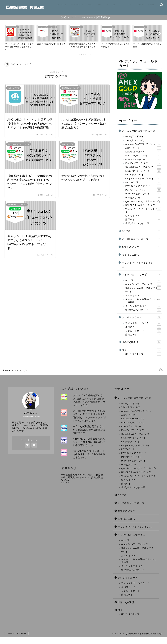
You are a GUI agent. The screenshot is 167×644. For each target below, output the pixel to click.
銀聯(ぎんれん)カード (143, 315)
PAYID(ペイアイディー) (143, 191)
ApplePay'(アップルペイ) (143, 289)
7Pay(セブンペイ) (143, 146)
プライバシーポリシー (17, 640)
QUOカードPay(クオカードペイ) (143, 207)
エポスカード (143, 332)
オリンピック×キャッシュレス (142, 270)
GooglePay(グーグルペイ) (143, 172)
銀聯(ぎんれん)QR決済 (143, 229)
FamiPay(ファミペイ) (143, 168)
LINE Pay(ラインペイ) (77, 5)
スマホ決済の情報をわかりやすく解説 (145, 5)
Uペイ (143, 297)
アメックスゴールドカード (143, 328)
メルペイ (65, 489)
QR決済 (142, 236)
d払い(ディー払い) (143, 165)
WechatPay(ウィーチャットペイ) (143, 215)
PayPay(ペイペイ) (61, 5)
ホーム (49, 5)
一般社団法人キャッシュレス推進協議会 (82, 484)
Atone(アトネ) (143, 153)
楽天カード (143, 340)
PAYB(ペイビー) (143, 188)
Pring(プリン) (143, 203)
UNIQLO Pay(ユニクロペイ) (143, 210)
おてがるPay (143, 301)
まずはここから (142, 260)
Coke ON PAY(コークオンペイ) (143, 293)
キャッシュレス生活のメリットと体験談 (143, 306)
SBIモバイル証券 (143, 359)
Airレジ (143, 286)
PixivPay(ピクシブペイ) (143, 199)
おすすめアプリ (142, 252)
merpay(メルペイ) (143, 180)
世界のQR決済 (142, 347)
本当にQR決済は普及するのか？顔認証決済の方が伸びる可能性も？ (89, 436)
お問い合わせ (117, 5)
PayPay (65, 487)
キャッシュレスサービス (142, 279)
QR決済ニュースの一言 (142, 244)
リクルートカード (143, 336)
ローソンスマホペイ (143, 311)
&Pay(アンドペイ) (143, 142)
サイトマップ (128, 5)
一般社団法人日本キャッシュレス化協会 (82, 481)
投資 (142, 355)
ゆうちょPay (143, 221)
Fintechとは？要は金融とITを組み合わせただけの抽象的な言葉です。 (89, 461)
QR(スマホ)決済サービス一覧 (142, 136)
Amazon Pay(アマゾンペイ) (143, 149)
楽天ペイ (90, 5)
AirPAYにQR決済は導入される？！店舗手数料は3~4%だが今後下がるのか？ (89, 449)
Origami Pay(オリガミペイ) (143, 184)
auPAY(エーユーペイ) (103, 5)
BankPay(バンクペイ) (143, 161)
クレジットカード (142, 322)
